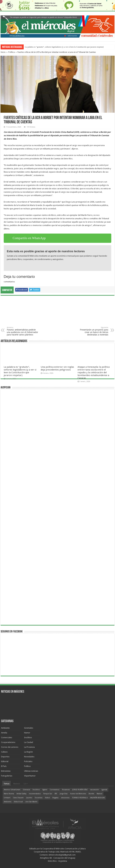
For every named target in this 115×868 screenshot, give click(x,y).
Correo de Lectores (10, 747)
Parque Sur (48, 794)
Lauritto (29, 798)
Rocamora (66, 790)
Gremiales (29, 728)
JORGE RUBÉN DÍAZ (80, 790)
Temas (7, 784)
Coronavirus (55, 790)
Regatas (55, 798)
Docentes (39, 798)
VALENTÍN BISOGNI (97, 798)
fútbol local (18, 802)
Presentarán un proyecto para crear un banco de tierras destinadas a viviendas (92, 331)
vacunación (95, 790)
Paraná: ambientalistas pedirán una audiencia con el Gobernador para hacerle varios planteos (23, 331)
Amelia (4, 733)
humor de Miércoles (78, 794)
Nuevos (17, 784)
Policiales (28, 761)
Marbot (100, 794)
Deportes (5, 757)
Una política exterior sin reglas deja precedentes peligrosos (57, 368)
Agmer (45, 790)
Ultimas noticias (31, 771)
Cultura (4, 752)
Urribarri (7, 798)
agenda (104, 790)
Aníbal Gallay (21, 794)
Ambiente (5, 728)
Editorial (5, 761)
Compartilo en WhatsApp (29, 238)
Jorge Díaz (64, 794)
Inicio (3, 52)
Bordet (91, 794)
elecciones (65, 798)
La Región (28, 752)
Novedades (29, 757)
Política (12, 52)
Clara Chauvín (18, 798)
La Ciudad (29, 742)
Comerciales (7, 737)
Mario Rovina (9, 794)
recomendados (35, 794)
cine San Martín (31, 802)
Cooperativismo (8, 742)
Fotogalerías (7, 776)
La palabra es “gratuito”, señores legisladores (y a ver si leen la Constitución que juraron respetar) (64, 47)
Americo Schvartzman (12, 790)
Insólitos (28, 737)
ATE (56, 794)
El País (4, 766)
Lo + (26, 784)
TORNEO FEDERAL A (80, 798)
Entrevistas (6, 771)
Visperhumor (30, 776)
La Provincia (29, 747)
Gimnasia (26, 790)
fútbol (47, 798)
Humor (27, 733)
